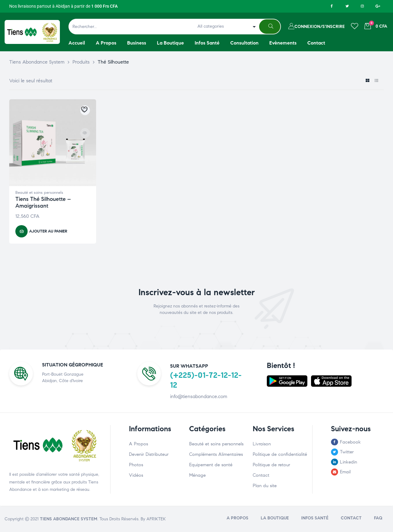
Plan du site (265, 486)
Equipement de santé (211, 465)
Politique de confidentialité (280, 454)
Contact (261, 475)
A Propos (138, 444)
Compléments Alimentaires (216, 454)
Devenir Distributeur (149, 454)
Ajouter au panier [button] (48, 231)
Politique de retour (271, 465)
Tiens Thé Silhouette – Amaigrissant (43, 202)
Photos (136, 465)
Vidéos (136, 475)
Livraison (262, 444)
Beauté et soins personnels (39, 193)
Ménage (197, 475)
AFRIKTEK (156, 519)
